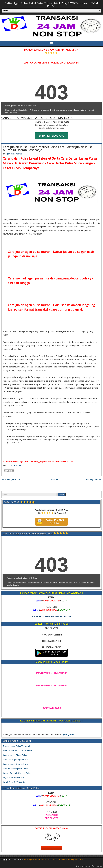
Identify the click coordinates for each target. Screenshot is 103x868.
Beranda (54, 479)
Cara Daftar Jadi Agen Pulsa (16, 760)
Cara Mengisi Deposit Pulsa (16, 764)
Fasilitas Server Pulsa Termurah (18, 751)
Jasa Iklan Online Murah (93, 866)
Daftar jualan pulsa (67, 252)
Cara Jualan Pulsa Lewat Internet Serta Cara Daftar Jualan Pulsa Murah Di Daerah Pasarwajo (48, 148)
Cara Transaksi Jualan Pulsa (15, 769)
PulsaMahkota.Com (64, 462)
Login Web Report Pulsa (14, 778)
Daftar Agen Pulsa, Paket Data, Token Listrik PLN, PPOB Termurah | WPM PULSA (51, 5)
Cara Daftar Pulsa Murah (65, 163)
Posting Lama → (93, 479)
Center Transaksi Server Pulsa (17, 773)
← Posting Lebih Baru (12, 479)
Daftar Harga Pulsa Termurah (17, 746)
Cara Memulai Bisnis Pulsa (15, 755)
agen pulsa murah (14, 154)
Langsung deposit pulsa (72, 278)
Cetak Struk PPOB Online (15, 782)
